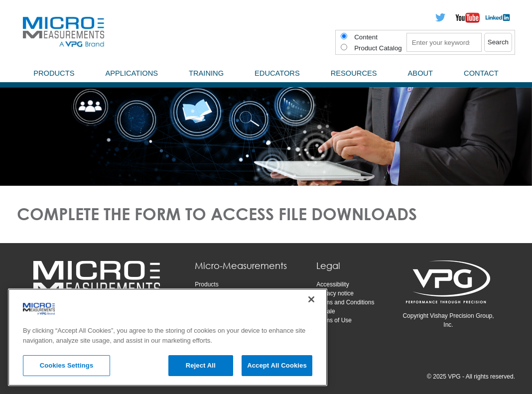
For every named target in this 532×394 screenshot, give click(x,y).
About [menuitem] (421, 73)
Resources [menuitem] (354, 73)
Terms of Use (334, 320)
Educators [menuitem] (277, 73)
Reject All (201, 365)
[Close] (311, 299)
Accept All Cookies (277, 365)
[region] (168, 337)
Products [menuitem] (54, 73)
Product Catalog (378, 48)
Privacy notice (335, 293)
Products (206, 284)
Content (366, 37)
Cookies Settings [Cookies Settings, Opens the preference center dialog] (67, 365)
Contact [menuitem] (481, 73)
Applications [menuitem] (132, 73)
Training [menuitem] (206, 73)
